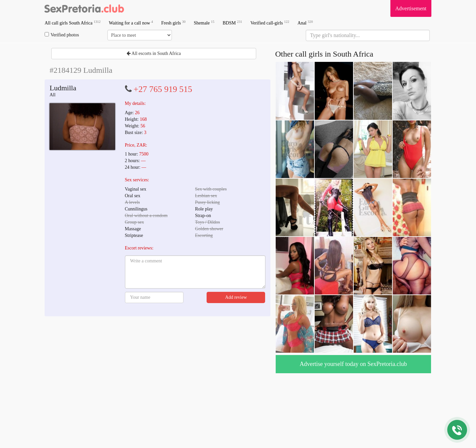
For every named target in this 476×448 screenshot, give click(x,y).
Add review (236, 297)
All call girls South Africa (73, 23)
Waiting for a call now (131, 23)
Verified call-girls (270, 23)
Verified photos (62, 35)
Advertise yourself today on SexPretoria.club (353, 364)
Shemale (204, 23)
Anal (305, 23)
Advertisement (411, 8)
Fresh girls (174, 23)
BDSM (232, 23)
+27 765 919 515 (163, 89)
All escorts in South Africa (154, 53)
